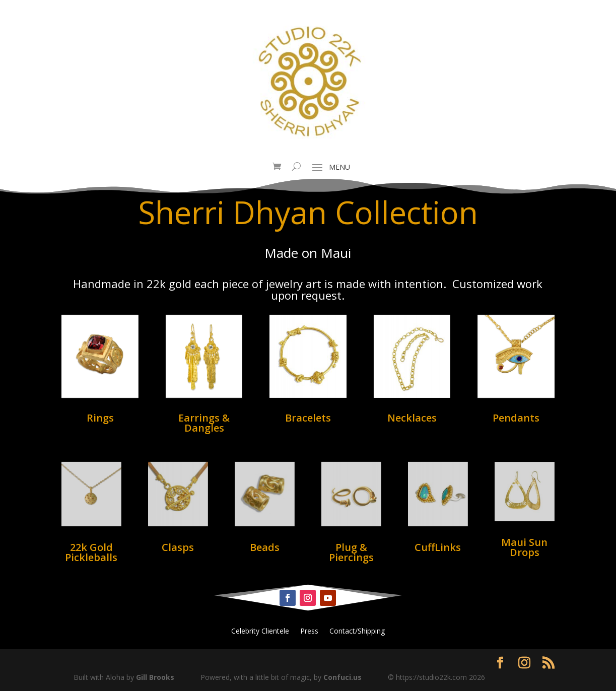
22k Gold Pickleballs (91, 552)
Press (309, 632)
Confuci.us (343, 677)
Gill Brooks (155, 677)
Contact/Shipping (357, 632)
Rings (100, 418)
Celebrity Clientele (260, 632)
